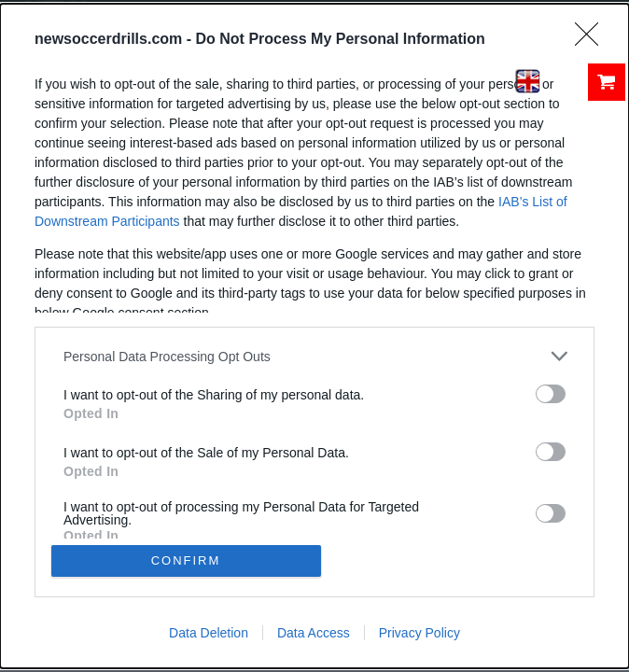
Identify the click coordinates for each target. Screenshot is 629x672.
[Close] (593, 40)
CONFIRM (186, 560)
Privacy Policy (419, 633)
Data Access (314, 633)
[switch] (551, 394)
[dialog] (314, 336)
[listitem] (314, 356)
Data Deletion (209, 633)
